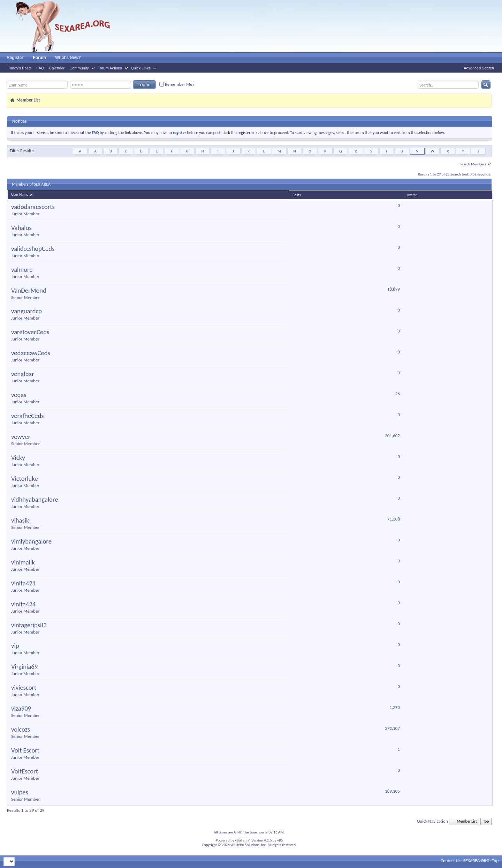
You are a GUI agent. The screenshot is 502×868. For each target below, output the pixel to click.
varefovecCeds (30, 332)
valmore (22, 270)
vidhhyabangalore (35, 500)
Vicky (18, 458)
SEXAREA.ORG (476, 860)
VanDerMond (29, 291)
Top (486, 821)
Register (15, 58)
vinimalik (23, 562)
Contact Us (451, 860)
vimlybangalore (31, 541)
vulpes (20, 792)
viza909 (21, 709)
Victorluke (24, 479)
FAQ (40, 68)
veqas (19, 395)
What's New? (68, 58)
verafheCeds (28, 416)
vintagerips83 (29, 625)
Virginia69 (24, 667)
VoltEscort (25, 771)
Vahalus (21, 228)
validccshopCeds (33, 249)
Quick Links (141, 68)
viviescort (24, 688)
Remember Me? (177, 84)
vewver (21, 437)
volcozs (21, 729)
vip (15, 646)
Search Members (473, 164)
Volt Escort (25, 750)
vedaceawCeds (31, 353)
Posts (296, 195)
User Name (22, 194)
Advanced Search (479, 68)
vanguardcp (26, 311)
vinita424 (23, 604)
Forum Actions (110, 68)
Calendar (57, 68)
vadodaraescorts (33, 207)
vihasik (20, 521)
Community (79, 68)
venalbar (23, 374)
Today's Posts (20, 68)
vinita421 (23, 583)
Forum (39, 58)
